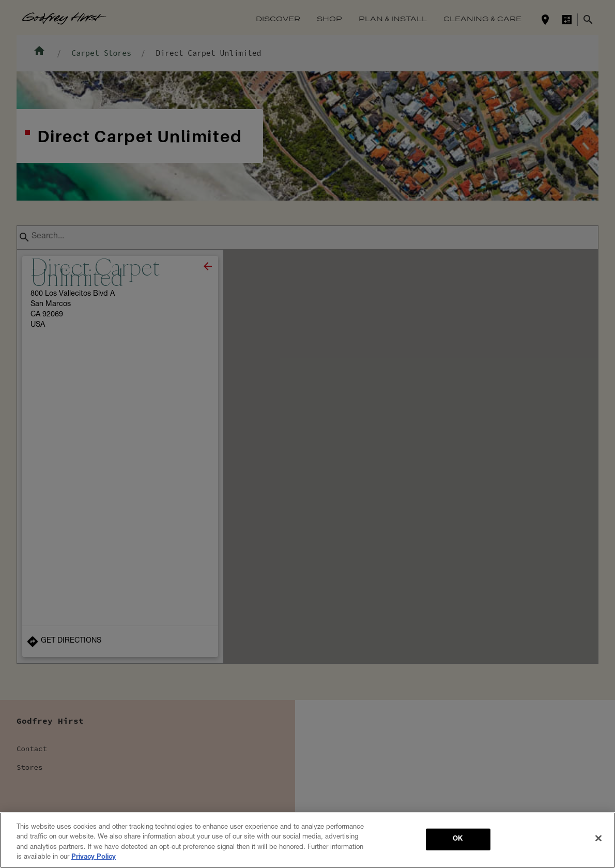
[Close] (598, 840)
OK (458, 841)
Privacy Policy (94, 859)
